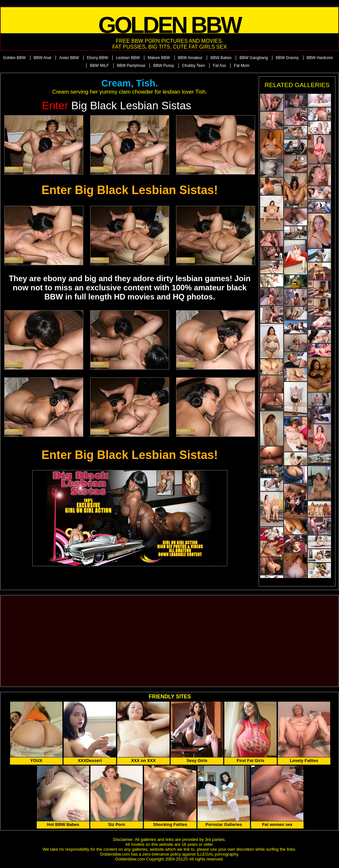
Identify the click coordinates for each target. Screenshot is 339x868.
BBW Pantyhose (131, 66)
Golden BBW (14, 58)
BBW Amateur (190, 58)
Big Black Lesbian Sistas (116, 106)
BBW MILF (99, 66)
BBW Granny (287, 58)
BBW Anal (42, 58)
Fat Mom (242, 66)
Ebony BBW (97, 58)
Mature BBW (159, 58)
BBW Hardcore (320, 58)
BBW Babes (221, 58)
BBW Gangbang (254, 58)
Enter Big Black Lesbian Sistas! (130, 190)
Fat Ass (219, 66)
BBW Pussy (163, 66)
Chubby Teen (194, 66)
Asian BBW (69, 58)
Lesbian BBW (128, 58)
